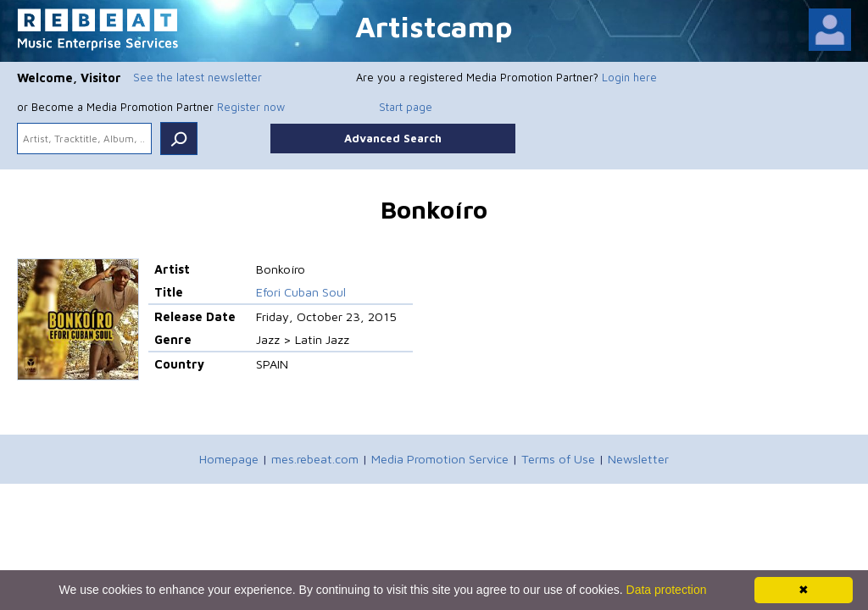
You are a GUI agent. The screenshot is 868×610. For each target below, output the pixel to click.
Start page (406, 107)
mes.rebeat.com (315, 459)
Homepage (229, 459)
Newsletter (638, 459)
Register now (251, 107)
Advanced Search (393, 138)
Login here (629, 77)
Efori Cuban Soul (301, 292)
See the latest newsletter (198, 77)
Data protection (667, 590)
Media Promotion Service (440, 459)
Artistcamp (434, 26)
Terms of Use (558, 459)
